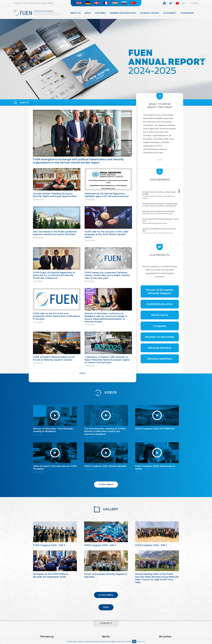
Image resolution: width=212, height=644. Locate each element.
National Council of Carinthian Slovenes (161, 212)
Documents (170, 13)
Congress (160, 326)
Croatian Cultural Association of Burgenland (161, 205)
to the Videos (106, 484)
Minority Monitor (160, 348)
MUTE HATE (160, 315)
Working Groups (150, 13)
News (88, 13)
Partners (100, 13)
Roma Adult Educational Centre (161, 221)
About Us (75, 13)
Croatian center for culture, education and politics (161, 195)
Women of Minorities (160, 337)
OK (134, 641)
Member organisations (123, 13)
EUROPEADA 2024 (160, 304)
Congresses (187, 13)
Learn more (141, 641)
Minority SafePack (160, 359)
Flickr (106, 607)
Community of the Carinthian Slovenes (161, 231)
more (83, 373)
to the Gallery (106, 595)
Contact (194, 3)
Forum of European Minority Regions (160, 291)
